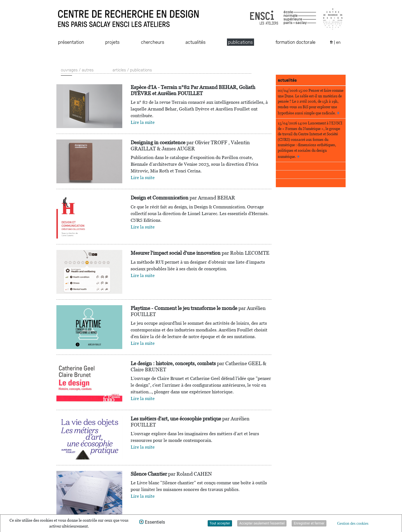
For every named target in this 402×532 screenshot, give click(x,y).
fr (332, 42)
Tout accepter (220, 523)
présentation (71, 42)
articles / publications (132, 70)
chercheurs (153, 42)
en (338, 42)
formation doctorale (295, 42)
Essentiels (155, 522)
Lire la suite (143, 122)
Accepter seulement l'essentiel (262, 523)
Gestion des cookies (353, 523)
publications (240, 42)
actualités (195, 42)
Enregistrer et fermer (309, 523)
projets (112, 42)
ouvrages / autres (77, 70)
